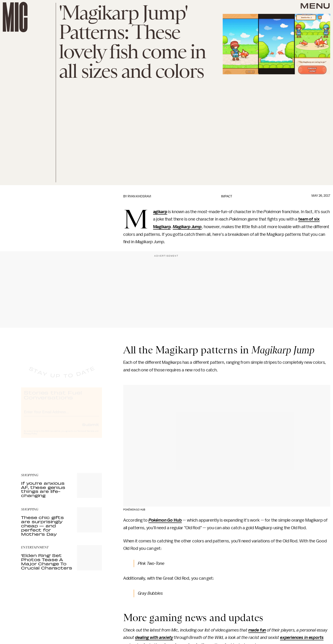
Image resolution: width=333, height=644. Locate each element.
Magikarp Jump (187, 227)
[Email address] (62, 415)
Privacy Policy (31, 438)
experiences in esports (302, 638)
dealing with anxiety (154, 638)
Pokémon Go (161, 520)
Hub (177, 520)
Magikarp (160, 212)
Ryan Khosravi (139, 196)
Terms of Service (86, 435)
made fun (257, 630)
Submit (91, 429)
